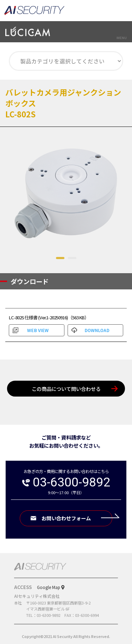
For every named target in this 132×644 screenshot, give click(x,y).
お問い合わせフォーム (77, 518)
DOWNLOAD (97, 330)
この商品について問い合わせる (66, 389)
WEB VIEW (38, 330)
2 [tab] (72, 259)
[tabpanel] (66, 193)
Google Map (49, 587)
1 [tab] (60, 259)
